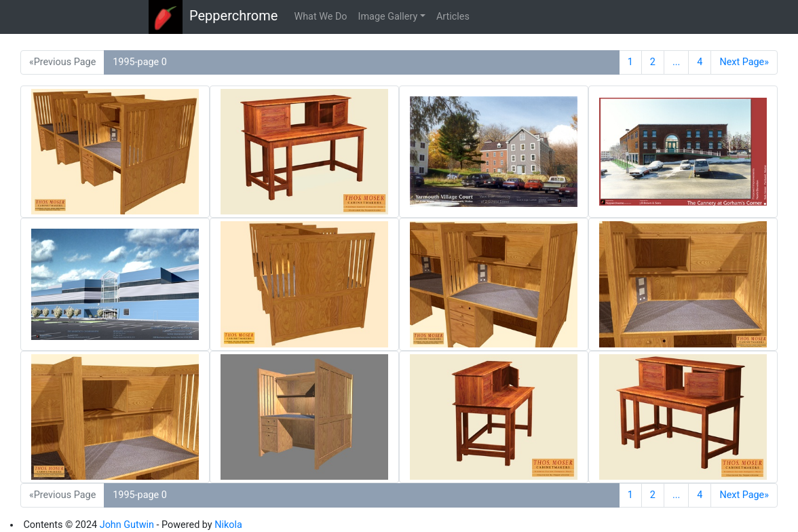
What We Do (320, 17)
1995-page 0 (140, 62)
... (676, 62)
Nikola (228, 525)
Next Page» (744, 62)
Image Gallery (388, 17)
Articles (453, 17)
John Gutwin (127, 525)
